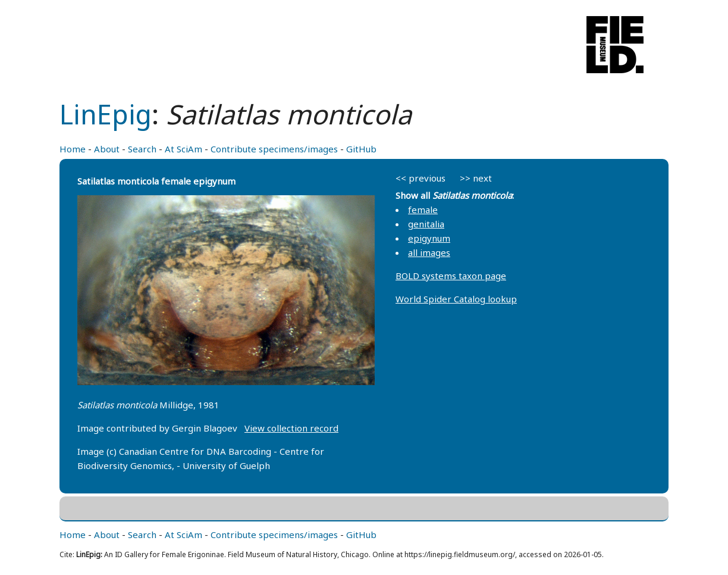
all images (429, 252)
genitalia (426, 224)
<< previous (421, 178)
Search (142, 149)
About (107, 149)
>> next (476, 178)
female (423, 210)
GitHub (361, 149)
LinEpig (106, 114)
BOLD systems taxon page (451, 276)
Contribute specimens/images (274, 149)
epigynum (429, 238)
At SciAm (183, 149)
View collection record (291, 428)
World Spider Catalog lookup (456, 299)
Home (73, 149)
